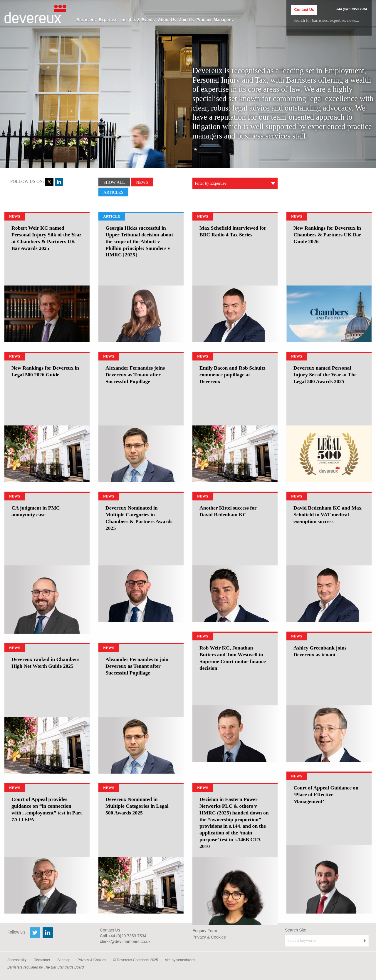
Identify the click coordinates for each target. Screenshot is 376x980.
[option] (47, 314)
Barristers (86, 20)
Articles (113, 192)
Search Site (296, 930)
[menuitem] (86, 20)
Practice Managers (215, 20)
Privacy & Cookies (209, 937)
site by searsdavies (180, 960)
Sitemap (64, 960)
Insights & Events (138, 20)
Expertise (108, 20)
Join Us (187, 20)
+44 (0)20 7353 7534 (352, 9)
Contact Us (304, 10)
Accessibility (17, 960)
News (142, 182)
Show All (114, 182)
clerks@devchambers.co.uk (125, 941)
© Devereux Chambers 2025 (136, 960)
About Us (167, 20)
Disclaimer (42, 960)
